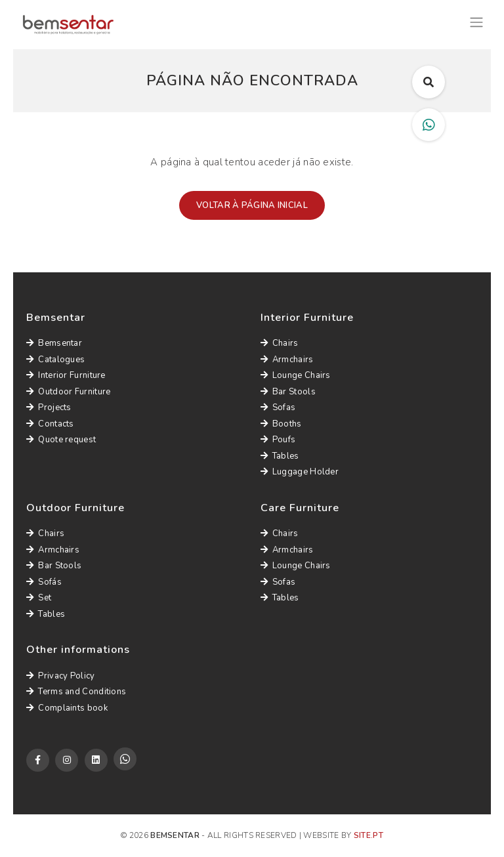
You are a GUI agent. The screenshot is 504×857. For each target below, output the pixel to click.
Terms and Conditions (76, 692)
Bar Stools (288, 392)
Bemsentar (54, 343)
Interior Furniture (66, 375)
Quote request (61, 440)
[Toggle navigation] (476, 21)
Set (39, 598)
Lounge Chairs (296, 375)
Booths (281, 424)
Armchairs (287, 360)
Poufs (278, 440)
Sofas (278, 408)
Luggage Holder (300, 472)
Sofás (44, 582)
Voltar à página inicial (252, 205)
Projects (49, 408)
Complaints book (67, 708)
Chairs (280, 343)
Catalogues (55, 360)
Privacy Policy (61, 676)
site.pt (368, 835)
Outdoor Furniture (68, 392)
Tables (280, 456)
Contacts (50, 424)
